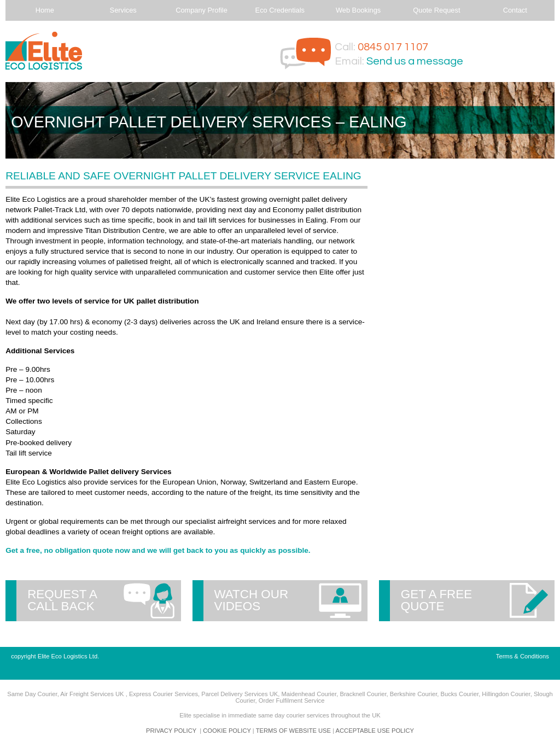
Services (123, 10)
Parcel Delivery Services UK (240, 694)
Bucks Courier (459, 694)
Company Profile (202, 10)
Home (45, 10)
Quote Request (436, 10)
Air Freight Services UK (93, 694)
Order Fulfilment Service (292, 701)
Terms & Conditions (523, 656)
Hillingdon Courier (506, 694)
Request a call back (62, 600)
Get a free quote (436, 600)
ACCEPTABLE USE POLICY (375, 731)
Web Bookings (358, 10)
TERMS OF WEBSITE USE (293, 731)
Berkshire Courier (413, 694)
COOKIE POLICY (227, 731)
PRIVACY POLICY (171, 731)
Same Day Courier (32, 694)
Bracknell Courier (363, 694)
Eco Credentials (280, 10)
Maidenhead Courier (309, 694)
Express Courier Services (164, 694)
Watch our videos (252, 600)
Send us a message (415, 61)
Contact (515, 10)
